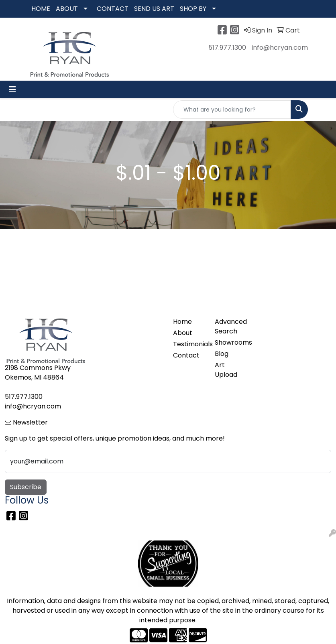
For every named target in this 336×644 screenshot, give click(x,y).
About (183, 333)
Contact (186, 355)
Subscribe (26, 487)
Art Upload (226, 370)
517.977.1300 (227, 48)
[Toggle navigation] (12, 89)
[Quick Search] (232, 110)
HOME (41, 9)
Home (182, 322)
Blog (222, 354)
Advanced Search (231, 326)
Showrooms (231, 342)
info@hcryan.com (280, 48)
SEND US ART (154, 9)
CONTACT (113, 9)
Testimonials (189, 344)
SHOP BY (193, 9)
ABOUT (67, 9)
